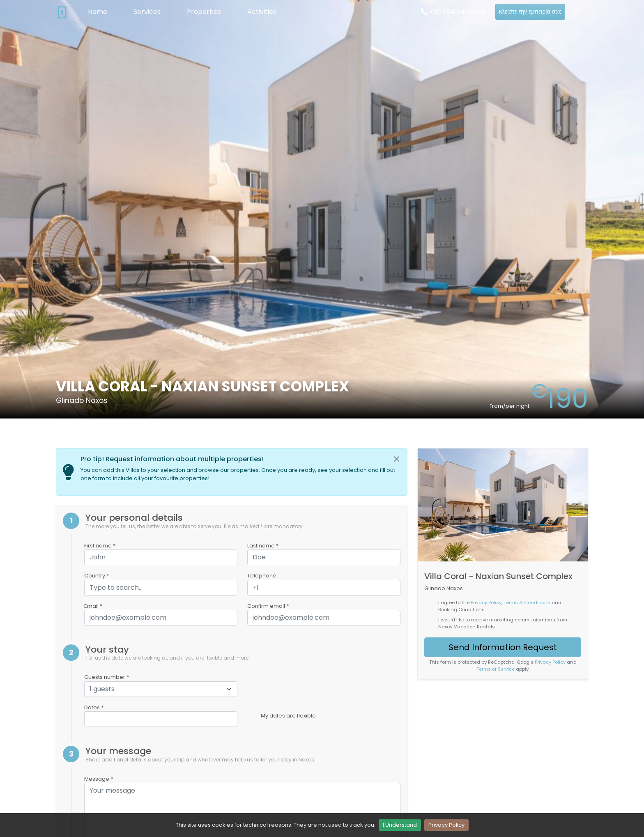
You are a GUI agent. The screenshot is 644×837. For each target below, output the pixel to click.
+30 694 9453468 (453, 12)
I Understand (400, 825)
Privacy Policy (446, 825)
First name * (100, 546)
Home (98, 12)
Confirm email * (268, 606)
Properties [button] (204, 12)
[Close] (397, 459)
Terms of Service (496, 669)
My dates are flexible (288, 716)
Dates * (94, 707)
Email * (93, 606)
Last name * (263, 546)
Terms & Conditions (527, 602)
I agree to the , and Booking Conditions (500, 606)
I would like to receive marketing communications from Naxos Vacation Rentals (503, 623)
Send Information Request (503, 647)
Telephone (262, 576)
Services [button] (147, 12)
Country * (97, 576)
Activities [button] (262, 12)
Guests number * (107, 677)
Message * (99, 779)
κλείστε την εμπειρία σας (530, 11)
